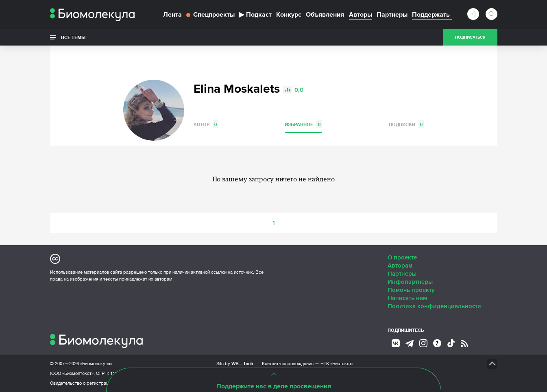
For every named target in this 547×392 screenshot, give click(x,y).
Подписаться (470, 37)
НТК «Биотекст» (337, 364)
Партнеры (392, 15)
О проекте (402, 257)
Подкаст (255, 15)
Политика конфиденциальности (434, 306)
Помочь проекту (411, 290)
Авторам (400, 266)
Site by (235, 363)
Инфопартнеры (410, 282)
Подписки (406, 124)
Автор (206, 124)
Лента (172, 15)
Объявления (325, 15)
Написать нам (407, 298)
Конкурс (289, 15)
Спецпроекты (210, 15)
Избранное (303, 124)
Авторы (361, 15)
